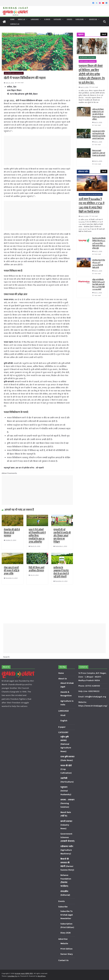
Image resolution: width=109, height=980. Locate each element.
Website (64, 944)
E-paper (47, 19)
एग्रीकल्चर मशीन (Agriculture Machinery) (91, 194)
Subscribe (80, 19)
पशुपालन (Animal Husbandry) (88, 61)
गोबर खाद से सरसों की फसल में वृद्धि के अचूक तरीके (12, 571)
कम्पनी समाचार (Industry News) (66, 825)
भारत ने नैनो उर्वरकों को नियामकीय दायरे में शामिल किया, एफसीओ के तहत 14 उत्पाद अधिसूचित (37, 536)
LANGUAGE (35, 19)
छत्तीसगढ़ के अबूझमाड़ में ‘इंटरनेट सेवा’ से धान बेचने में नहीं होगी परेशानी (61, 572)
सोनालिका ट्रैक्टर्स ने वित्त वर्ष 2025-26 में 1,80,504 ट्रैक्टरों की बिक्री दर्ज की (99, 264)
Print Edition (67, 949)
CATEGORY (57, 19)
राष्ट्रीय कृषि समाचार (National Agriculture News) (66, 744)
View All (104, 34)
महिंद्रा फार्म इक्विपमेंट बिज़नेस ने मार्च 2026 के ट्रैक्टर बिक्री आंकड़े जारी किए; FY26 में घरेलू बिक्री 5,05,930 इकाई (99, 285)
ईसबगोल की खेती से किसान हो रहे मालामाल (12, 533)
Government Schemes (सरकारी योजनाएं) (68, 837)
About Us (22, 19)
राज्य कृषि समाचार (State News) (87, 57)
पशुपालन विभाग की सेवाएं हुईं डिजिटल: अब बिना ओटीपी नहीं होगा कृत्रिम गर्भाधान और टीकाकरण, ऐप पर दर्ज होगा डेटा (92, 74)
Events (70, 19)
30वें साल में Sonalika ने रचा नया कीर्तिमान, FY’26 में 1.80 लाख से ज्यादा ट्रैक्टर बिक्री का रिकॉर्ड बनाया (91, 205)
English (64, 721)
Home (12, 19)
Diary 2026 (66, 933)
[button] (26, 19)
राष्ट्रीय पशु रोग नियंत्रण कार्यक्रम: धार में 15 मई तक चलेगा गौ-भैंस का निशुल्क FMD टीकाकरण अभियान (99, 114)
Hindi (63, 715)
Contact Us (15, 24)
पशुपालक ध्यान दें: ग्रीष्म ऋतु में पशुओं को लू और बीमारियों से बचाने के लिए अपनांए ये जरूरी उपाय (99, 135)
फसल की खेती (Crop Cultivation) (14, 73)
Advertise (93, 19)
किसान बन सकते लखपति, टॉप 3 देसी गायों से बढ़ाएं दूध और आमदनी (99, 154)
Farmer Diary (67, 954)
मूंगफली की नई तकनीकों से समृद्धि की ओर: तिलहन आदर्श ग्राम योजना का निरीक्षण (62, 536)
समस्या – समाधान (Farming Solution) (67, 803)
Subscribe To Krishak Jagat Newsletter (67, 915)
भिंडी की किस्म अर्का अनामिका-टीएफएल (36, 569)
